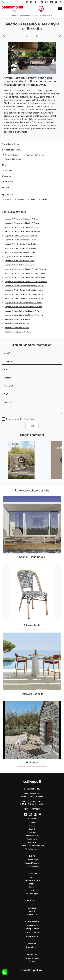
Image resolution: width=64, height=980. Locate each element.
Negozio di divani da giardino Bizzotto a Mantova (24, 315)
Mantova (21, 199)
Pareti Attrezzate (32, 881)
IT (27, 2)
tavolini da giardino (13, 159)
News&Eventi (32, 836)
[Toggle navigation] (60, 9)
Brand (32, 829)
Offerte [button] (6, 188)
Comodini (32, 908)
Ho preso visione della (20, 419)
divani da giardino (12, 155)
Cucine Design (32, 860)
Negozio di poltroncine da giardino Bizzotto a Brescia (25, 269)
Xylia (51, 16)
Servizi (32, 826)
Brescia (8, 199)
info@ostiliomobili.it (35, 804)
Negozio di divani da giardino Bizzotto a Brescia (24, 303)
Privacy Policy (29, 419)
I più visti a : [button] (8, 195)
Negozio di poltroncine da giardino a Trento (22, 227)
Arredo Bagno (32, 894)
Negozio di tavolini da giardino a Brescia (21, 236)
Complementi (32, 936)
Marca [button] (5, 165)
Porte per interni (32, 929)
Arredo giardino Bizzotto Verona (17, 324)
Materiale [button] (7, 176)
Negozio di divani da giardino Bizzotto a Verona (23, 307)
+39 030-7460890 (34, 801)
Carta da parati (32, 933)
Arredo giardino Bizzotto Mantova (18, 332)
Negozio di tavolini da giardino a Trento (20, 244)
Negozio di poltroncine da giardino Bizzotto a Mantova (26, 282)
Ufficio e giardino (25, 16)
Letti (32, 905)
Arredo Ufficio (32, 947)
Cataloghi (32, 832)
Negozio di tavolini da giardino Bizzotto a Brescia (24, 286)
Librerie (32, 877)
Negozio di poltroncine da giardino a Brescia (22, 219)
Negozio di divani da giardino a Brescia (20, 252)
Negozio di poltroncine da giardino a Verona (22, 223)
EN (31, 2)
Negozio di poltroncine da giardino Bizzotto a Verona (25, 273)
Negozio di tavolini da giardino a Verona (20, 240)
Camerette (32, 915)
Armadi (32, 911)
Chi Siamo (32, 822)
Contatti (32, 842)
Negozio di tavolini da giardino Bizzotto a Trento (24, 294)
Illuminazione (32, 925)
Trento (33, 199)
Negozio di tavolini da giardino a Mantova (21, 248)
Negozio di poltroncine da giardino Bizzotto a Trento (25, 277)
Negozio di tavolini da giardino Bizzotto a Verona (24, 290)
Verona (44, 199)
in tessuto (9, 181)
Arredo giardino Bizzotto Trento (17, 328)
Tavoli (32, 890)
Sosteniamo (32, 839)
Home (14, 16)
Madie (32, 884)
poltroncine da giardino (35, 155)
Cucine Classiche (32, 866)
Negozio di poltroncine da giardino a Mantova (22, 231)
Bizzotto (9, 170)
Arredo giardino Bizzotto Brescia (17, 319)
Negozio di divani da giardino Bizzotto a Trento (23, 311)
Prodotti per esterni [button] (12, 150)
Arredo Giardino (40, 16)
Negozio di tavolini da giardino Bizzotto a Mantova (25, 298)
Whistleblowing (32, 849)
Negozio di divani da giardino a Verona (20, 257)
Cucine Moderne (32, 863)
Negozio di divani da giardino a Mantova (21, 265)
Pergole (32, 961)
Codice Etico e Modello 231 (32, 846)
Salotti (32, 887)
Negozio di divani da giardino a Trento (20, 261)
